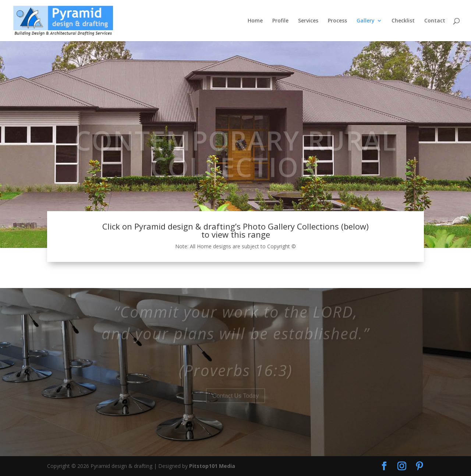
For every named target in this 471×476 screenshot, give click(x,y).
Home (255, 21)
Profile (280, 21)
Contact (435, 21)
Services (308, 21)
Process (337, 21)
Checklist (403, 21)
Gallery (366, 21)
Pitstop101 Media (212, 466)
